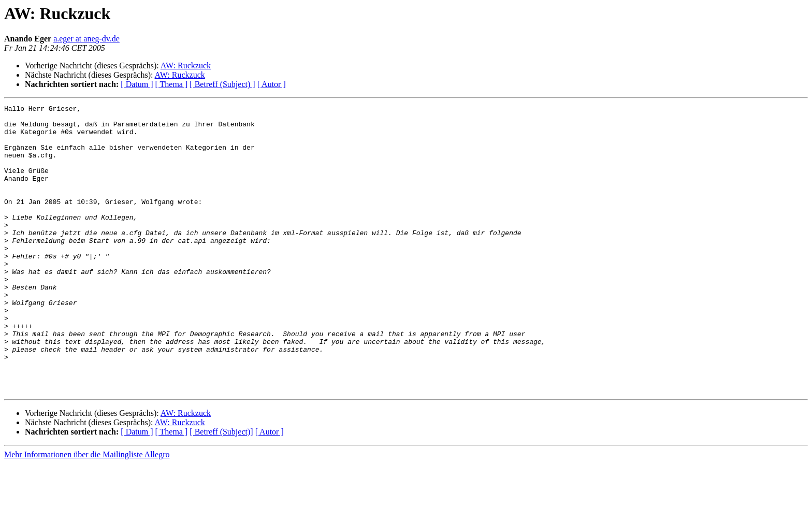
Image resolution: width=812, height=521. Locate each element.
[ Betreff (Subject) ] (222, 84)
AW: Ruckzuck (186, 66)
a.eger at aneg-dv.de (86, 39)
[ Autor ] (272, 84)
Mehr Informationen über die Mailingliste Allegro (87, 512)
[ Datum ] (137, 84)
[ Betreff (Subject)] (221, 489)
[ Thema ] (172, 84)
